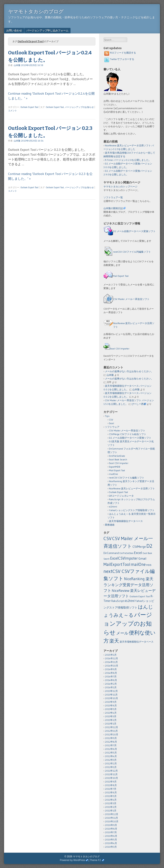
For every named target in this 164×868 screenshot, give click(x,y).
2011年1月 (111, 811)
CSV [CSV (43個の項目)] (108, 538)
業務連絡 (110, 525)
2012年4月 (111, 756)
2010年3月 (111, 847)
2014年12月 (111, 658)
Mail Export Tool (121, 276)
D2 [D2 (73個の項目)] (149, 546)
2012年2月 (111, 763)
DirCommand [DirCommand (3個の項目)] (111, 553)
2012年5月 (111, 753)
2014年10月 (112, 666)
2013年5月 (111, 709)
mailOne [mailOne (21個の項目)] (138, 564)
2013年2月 (111, 720)
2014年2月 (111, 684)
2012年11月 (111, 731)
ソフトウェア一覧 (113, 197)
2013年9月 (111, 702)
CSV (111, 420)
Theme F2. (96, 860)
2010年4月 (111, 843)
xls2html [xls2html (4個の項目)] (130, 601)
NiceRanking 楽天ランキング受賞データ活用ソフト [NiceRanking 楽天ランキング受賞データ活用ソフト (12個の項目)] (128, 585)
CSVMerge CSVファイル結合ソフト (128, 434)
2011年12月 (111, 771)
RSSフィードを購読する (120, 53)
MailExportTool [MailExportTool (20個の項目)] (117, 564)
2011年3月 (111, 803)
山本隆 (17, 65)
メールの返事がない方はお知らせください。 (129, 371)
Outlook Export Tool (29, 107)
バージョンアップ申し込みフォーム (47, 30)
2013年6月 (111, 705)
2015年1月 (111, 655)
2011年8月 (111, 785)
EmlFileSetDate (117, 456)
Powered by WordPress (73, 860)
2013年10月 (111, 698)
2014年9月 (111, 669)
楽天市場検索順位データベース (126, 521)
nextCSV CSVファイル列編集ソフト (132, 252)
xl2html (113, 507)
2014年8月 (111, 673)
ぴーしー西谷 (139, 404)
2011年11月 (111, 774)
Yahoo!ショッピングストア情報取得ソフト (132, 510)
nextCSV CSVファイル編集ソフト (127, 478)
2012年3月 (111, 760)
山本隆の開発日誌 (113, 208)
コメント (13, 111)
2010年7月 (111, 832)
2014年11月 (111, 662)
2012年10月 (112, 734)
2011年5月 (111, 796)
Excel (111, 423)
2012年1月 (111, 767)
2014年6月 (111, 680)
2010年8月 (111, 829)
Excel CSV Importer (120, 349)
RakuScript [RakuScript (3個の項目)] (118, 601)
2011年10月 (111, 778)
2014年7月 (111, 676)
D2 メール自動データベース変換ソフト (134, 231)
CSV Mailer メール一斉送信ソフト (131, 299)
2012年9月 (111, 738)
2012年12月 (111, 727)
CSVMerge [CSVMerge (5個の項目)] (139, 547)
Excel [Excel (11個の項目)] (138, 553)
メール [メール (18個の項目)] (122, 633)
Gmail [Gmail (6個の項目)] (142, 558)
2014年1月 (111, 687)
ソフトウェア (112, 427)
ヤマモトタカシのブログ (36, 12)
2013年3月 (111, 716)
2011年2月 (111, 807)
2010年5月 (111, 840)
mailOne (113, 474)
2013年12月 (111, 691)
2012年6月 (111, 749)
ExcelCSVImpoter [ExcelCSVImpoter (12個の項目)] (124, 558)
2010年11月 (111, 818)
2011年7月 (111, 789)
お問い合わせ (14, 30)
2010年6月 (111, 836)
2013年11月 (111, 695)
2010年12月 (112, 814)
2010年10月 (112, 821)
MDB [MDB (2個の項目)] (149, 565)
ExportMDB (115, 467)
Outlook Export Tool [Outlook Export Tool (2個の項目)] (140, 596)
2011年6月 (111, 792)
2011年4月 (111, 800)
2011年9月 (111, 782)
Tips (107, 416)
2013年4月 (111, 713)
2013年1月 (111, 724)
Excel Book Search (118, 459)
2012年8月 (111, 742)
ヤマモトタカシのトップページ (120, 187)
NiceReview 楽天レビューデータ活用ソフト (132, 488)
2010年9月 (111, 825)
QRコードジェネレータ (121, 496)
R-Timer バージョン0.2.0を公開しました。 (128, 160)
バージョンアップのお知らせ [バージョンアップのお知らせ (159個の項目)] (128, 624)
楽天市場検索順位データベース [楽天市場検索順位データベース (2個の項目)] (137, 642)
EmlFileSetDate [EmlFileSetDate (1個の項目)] (126, 553)
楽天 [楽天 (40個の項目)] (114, 641)
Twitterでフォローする (119, 59)
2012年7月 (111, 745)
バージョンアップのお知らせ (79, 107)
